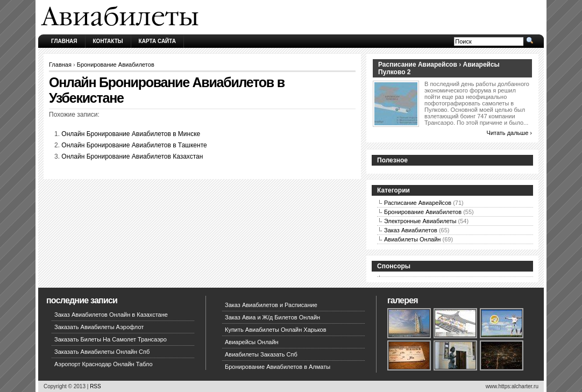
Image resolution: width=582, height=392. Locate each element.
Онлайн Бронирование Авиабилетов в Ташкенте (134, 145)
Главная (64, 41)
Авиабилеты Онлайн (412, 239)
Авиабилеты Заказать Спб (261, 354)
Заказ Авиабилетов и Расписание (271, 305)
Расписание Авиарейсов (418, 203)
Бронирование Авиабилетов (116, 65)
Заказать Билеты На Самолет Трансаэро (111, 339)
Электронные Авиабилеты (420, 221)
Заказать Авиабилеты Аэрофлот (99, 327)
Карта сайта (157, 41)
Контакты (108, 41)
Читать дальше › (509, 133)
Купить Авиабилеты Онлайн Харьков (276, 330)
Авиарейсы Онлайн (252, 342)
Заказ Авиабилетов (411, 230)
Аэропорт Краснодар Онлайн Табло (104, 364)
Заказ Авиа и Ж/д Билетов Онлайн (272, 317)
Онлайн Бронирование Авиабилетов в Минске (131, 134)
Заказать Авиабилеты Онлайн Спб (102, 352)
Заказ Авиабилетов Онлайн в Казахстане (111, 315)
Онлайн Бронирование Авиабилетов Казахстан (132, 156)
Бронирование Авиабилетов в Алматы (278, 367)
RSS (95, 386)
